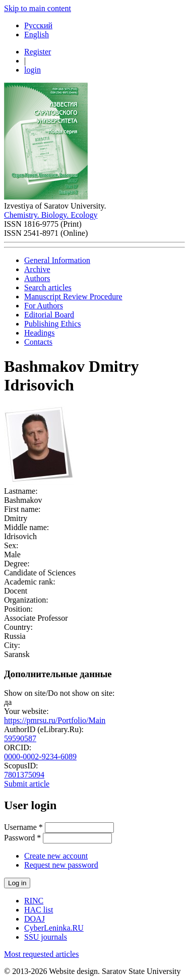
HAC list (39, 910)
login (33, 70)
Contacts (38, 342)
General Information (57, 260)
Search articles (48, 287)
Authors (37, 278)
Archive (37, 269)
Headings (39, 333)
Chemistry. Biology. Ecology (51, 215)
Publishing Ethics (52, 324)
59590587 (20, 738)
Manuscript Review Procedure (73, 297)
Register (38, 52)
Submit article (27, 784)
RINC (34, 901)
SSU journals (46, 937)
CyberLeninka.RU (54, 928)
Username (23, 827)
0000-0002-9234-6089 (40, 757)
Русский (38, 25)
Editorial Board (49, 315)
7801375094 (24, 775)
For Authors (44, 306)
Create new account (56, 856)
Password (22, 838)
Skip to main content (38, 8)
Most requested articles (41, 954)
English (37, 35)
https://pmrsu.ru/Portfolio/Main (55, 720)
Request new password (61, 865)
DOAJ (35, 919)
